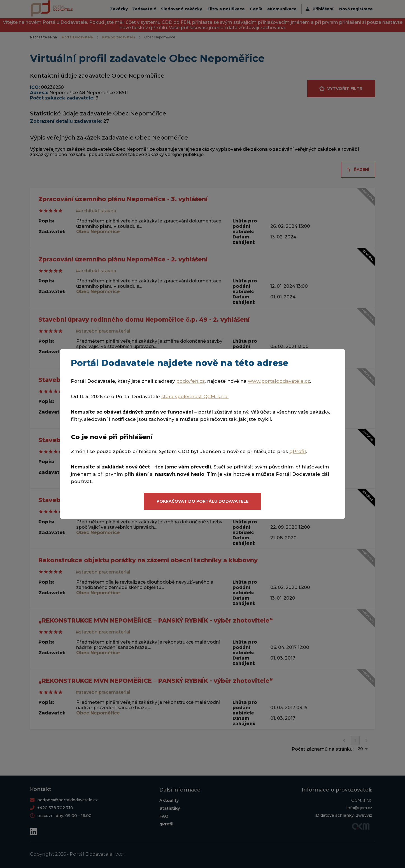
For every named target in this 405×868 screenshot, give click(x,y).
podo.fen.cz (190, 381)
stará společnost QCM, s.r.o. (195, 397)
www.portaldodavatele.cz (279, 381)
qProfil (298, 451)
